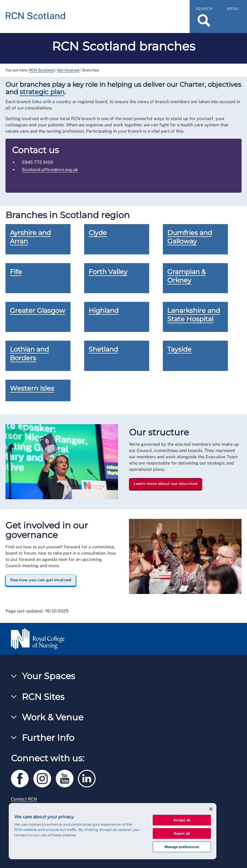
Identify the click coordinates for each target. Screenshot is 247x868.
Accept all (182, 820)
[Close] (211, 809)
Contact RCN (24, 799)
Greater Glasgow (37, 310)
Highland (104, 310)
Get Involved (68, 70)
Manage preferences (182, 847)
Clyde (98, 233)
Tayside (179, 349)
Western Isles (32, 388)
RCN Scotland (42, 70)
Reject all (182, 833)
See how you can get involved (41, 580)
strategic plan (42, 92)
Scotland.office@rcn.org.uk (50, 170)
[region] (113, 831)
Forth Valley (108, 272)
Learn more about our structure (166, 483)
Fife (16, 272)
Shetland (103, 349)
